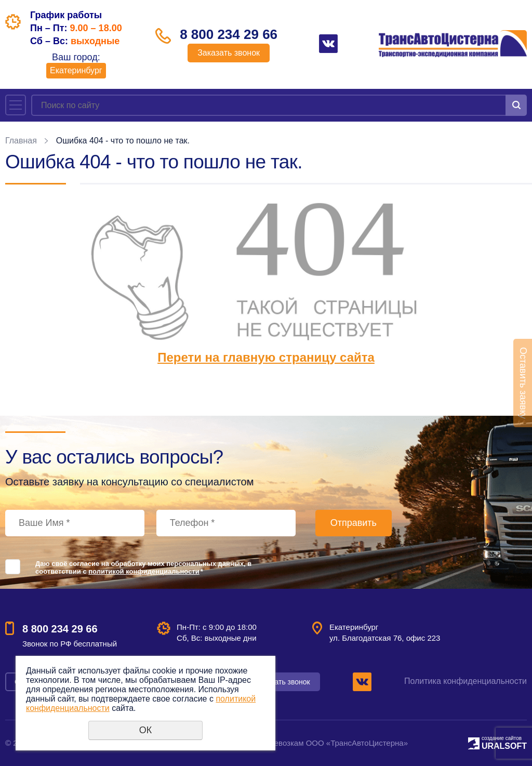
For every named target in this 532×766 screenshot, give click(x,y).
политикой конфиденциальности (144, 571)
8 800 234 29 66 (229, 34)
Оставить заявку (523, 383)
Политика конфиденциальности (465, 681)
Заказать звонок (229, 53)
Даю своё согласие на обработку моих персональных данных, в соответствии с (143, 567)
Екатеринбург (76, 70)
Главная (21, 141)
